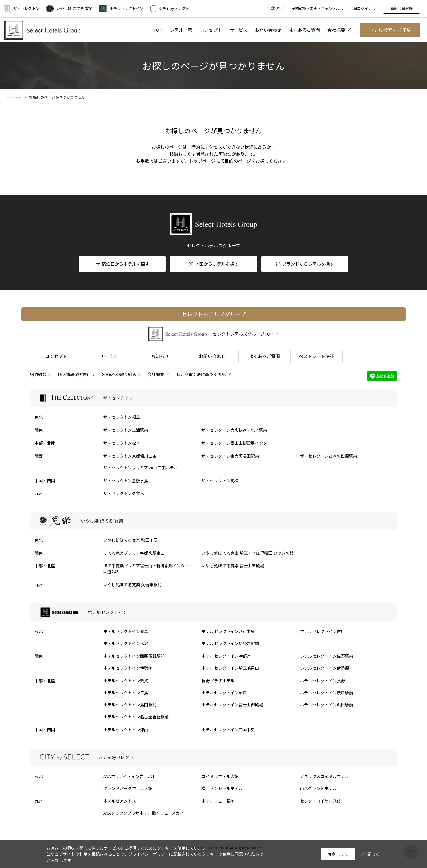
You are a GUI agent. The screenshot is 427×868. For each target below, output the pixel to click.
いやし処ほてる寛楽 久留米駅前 (133, 585)
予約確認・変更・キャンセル (315, 9)
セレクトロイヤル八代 (320, 801)
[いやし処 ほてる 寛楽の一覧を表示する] (213, 521)
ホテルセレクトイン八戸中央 (228, 631)
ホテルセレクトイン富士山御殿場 (232, 705)
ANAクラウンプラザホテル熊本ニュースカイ (144, 813)
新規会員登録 (401, 8)
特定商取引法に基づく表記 (201, 374)
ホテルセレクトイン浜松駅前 (326, 705)
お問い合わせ (268, 30)
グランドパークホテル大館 (128, 788)
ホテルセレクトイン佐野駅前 (326, 656)
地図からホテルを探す (213, 264)
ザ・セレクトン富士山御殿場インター (236, 443)
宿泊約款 (38, 374)
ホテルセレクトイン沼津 (224, 693)
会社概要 (339, 30)
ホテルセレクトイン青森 (126, 631)
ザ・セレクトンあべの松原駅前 (328, 456)
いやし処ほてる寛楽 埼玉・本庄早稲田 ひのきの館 (248, 553)
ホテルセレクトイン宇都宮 (226, 656)
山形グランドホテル (318, 788)
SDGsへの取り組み (119, 374)
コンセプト (211, 30)
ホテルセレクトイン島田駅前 (130, 705)
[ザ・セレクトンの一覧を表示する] (213, 398)
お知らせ (160, 356)
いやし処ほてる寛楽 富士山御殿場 (233, 566)
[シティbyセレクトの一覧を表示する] (213, 757)
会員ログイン (361, 9)
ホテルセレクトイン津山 (126, 730)
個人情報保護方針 (74, 374)
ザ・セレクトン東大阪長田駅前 (230, 456)
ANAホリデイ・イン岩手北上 (130, 776)
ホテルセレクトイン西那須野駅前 (134, 656)
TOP (158, 30)
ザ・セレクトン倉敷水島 (126, 481)
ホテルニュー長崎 (218, 801)
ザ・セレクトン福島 (122, 417)
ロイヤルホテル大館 (220, 776)
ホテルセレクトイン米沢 (126, 643)
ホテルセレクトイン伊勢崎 (128, 668)
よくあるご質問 (304, 30)
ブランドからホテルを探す (304, 264)
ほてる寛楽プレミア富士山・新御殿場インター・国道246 (148, 569)
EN (279, 9)
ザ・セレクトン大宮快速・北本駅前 (234, 430)
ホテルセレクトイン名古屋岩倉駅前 (136, 717)
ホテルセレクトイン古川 (322, 631)
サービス (238, 30)
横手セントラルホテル (222, 788)
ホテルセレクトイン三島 (126, 693)
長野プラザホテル (218, 681)
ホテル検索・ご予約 (390, 30)
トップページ (202, 161)
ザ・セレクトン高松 (220, 481)
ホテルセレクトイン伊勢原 (324, 668)
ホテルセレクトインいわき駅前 (230, 643)
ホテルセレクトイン (121, 9)
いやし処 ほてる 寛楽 (69, 9)
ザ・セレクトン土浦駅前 (126, 430)
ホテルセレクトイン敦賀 (126, 681)
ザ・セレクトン (22, 9)
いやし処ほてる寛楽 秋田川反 (130, 540)
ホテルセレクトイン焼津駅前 (326, 693)
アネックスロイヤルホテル (324, 776)
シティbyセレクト (170, 9)
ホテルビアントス (120, 801)
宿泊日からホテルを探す (122, 264)
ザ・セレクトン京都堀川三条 (130, 456)
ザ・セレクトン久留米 (124, 493)
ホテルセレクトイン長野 (322, 681)
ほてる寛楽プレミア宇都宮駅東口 (134, 553)
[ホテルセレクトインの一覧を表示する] (213, 612)
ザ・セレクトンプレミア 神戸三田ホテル (141, 468)
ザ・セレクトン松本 (122, 443)
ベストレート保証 (316, 356)
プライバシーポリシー (149, 854)
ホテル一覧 (181, 30)
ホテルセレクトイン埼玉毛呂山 (230, 668)
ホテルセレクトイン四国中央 (228, 730)
